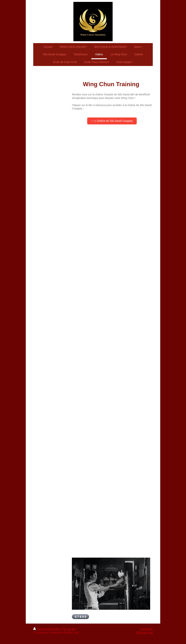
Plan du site (68, 629)
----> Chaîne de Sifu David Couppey (112, 121)
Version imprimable (47, 629)
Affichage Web (144, 633)
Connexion (147, 629)
